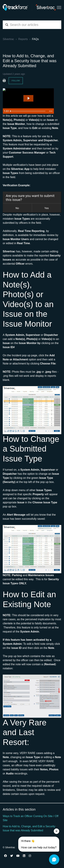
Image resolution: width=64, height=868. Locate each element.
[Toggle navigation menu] (59, 7)
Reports (23, 39)
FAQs (35, 39)
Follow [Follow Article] (16, 81)
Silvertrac (8, 39)
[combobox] (32, 25)
